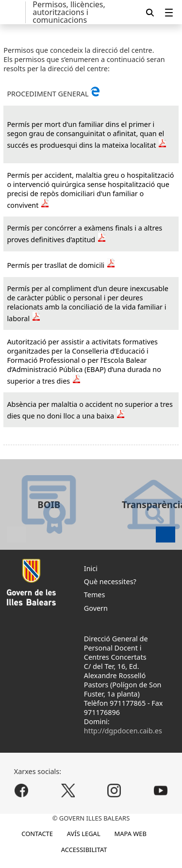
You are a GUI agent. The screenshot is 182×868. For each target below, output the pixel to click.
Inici (91, 568)
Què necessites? (110, 581)
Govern (96, 608)
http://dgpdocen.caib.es (123, 731)
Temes (95, 595)
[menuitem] (169, 12)
